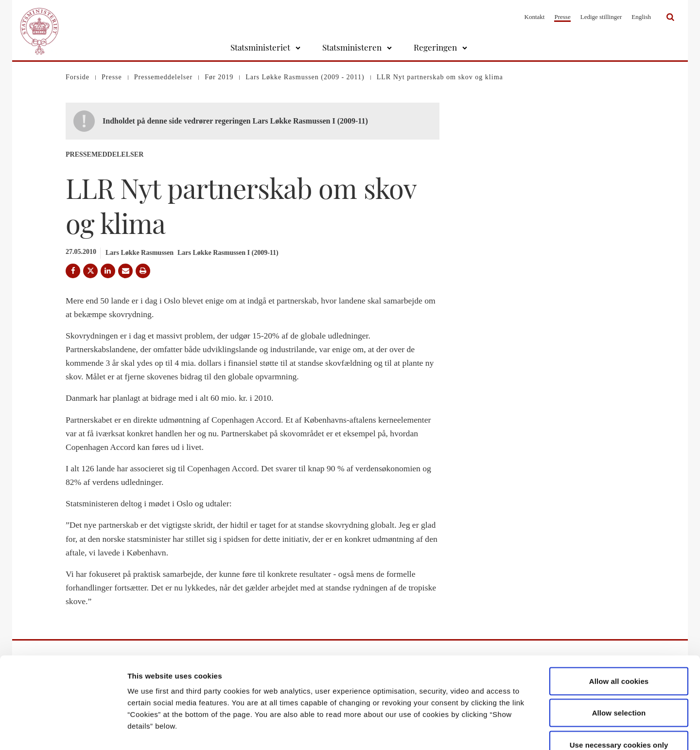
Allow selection (619, 654)
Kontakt (535, 17)
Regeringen (435, 47)
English (641, 17)
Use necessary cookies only (619, 686)
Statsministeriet (260, 47)
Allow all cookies (619, 622)
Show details (510, 731)
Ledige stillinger (601, 17)
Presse (562, 17)
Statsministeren (352, 47)
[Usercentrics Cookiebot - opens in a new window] (63, 731)
